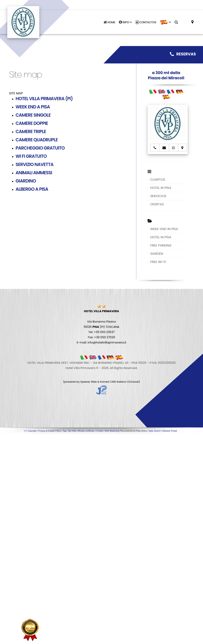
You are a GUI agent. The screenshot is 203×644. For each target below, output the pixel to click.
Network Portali (170, 431)
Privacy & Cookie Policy (50, 431)
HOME (109, 22)
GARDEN (157, 254)
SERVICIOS (158, 196)
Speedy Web (89, 382)
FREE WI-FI (158, 262)
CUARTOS (158, 180)
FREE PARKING (161, 245)
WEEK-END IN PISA (164, 229)
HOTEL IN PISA (161, 188)
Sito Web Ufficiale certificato (81, 431)
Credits (100, 431)
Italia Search (155, 431)
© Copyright (31, 431)
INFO (125, 22)
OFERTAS (157, 204)
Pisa (138, 431)
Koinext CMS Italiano (113, 382)
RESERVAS (183, 54)
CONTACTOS (146, 22)
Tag (64, 431)
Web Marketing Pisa (114, 431)
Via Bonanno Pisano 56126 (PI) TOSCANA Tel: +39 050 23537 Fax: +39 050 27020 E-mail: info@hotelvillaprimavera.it (101, 327)
